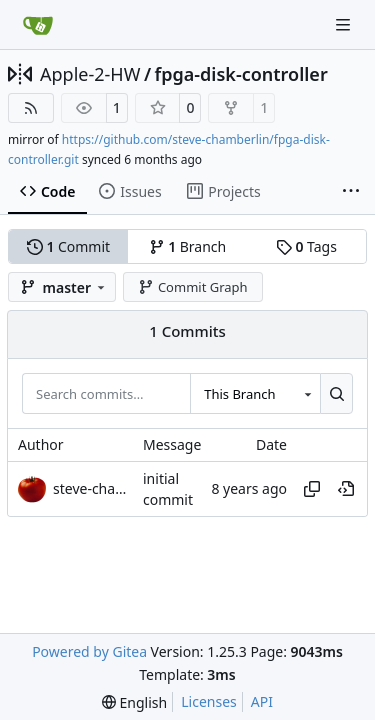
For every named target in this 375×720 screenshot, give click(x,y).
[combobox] (255, 393)
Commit (68, 246)
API (262, 701)
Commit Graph (192, 287)
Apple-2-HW (90, 74)
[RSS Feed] (31, 108)
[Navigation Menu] (345, 24)
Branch (188, 246)
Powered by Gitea (89, 651)
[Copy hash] (312, 489)
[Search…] (336, 393)
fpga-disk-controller (241, 74)
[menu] (134, 702)
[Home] (38, 25)
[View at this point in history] (346, 489)
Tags (306, 246)
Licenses (209, 701)
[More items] (351, 192)
